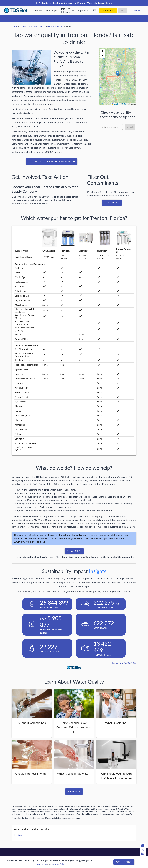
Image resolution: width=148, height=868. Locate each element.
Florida (42, 26)
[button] (118, 74)
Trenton (18, 835)
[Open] (120, 127)
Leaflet (115, 104)
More (109, 3)
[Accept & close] (124, 862)
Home (14, 26)
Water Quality (26, 26)
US (35, 26)
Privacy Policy (40, 864)
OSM (124, 104)
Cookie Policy (59, 864)
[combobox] (111, 127)
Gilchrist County (55, 26)
